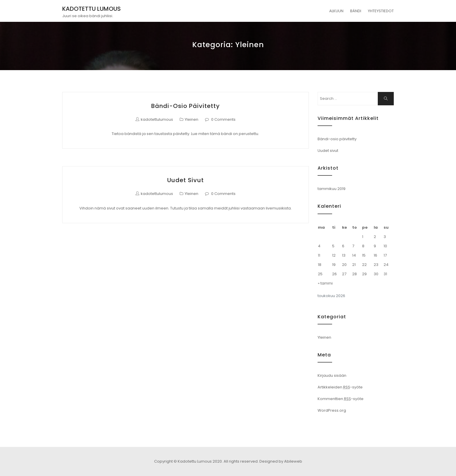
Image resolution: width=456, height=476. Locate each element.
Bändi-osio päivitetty (186, 106)
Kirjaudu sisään (332, 375)
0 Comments (223, 119)
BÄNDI (356, 11)
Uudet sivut (186, 180)
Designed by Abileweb (281, 461)
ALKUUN (336, 11)
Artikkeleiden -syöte (340, 387)
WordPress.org (332, 410)
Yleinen (192, 119)
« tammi (325, 283)
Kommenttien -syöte (341, 399)
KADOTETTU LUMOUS (91, 9)
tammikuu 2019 (332, 189)
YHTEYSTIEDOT (381, 11)
